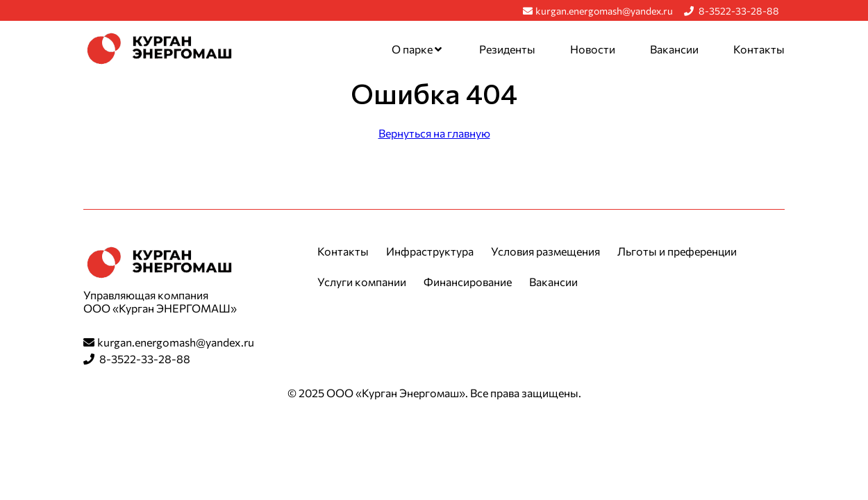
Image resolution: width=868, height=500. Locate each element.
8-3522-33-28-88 (732, 11)
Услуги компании (362, 282)
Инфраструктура (430, 251)
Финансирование (468, 282)
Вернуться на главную (434, 133)
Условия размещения (545, 251)
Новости (593, 49)
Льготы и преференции (677, 251)
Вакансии (674, 49)
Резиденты (507, 49)
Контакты (759, 49)
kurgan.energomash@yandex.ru (598, 11)
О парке (417, 49)
